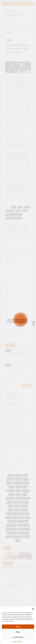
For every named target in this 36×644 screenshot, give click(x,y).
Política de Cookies (17, 642)
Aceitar (18, 627)
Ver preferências (18, 637)
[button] (33, 609)
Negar (18, 632)
